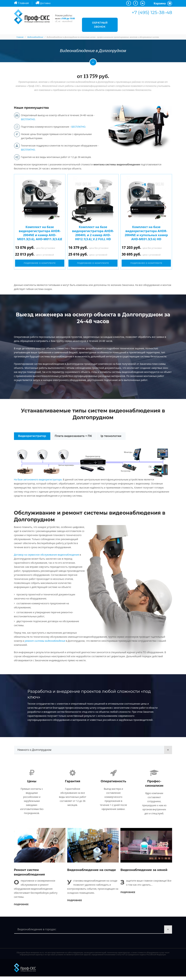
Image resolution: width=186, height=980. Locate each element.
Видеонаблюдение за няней (144, 873)
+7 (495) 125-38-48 (152, 12)
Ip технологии (111, 436)
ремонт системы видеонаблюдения (45, 641)
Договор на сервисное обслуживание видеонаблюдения (47, 555)
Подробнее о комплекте (40, 263)
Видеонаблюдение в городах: (37, 933)
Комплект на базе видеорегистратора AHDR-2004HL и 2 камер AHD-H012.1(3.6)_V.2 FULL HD (93, 233)
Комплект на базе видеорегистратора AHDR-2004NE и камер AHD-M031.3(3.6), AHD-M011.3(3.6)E (40, 233)
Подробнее (21, 908)
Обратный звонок (100, 25)
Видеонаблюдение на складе (91, 873)
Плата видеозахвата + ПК (73, 436)
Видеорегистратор (32, 436)
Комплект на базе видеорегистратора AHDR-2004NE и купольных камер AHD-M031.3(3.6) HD (146, 233)
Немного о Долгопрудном (34, 750)
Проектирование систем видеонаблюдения (39, 364)
